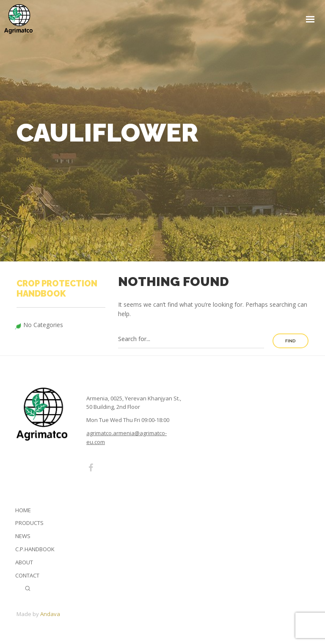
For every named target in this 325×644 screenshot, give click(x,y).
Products (29, 523)
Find (291, 341)
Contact (27, 575)
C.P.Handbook (35, 549)
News (23, 536)
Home (23, 510)
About (24, 562)
